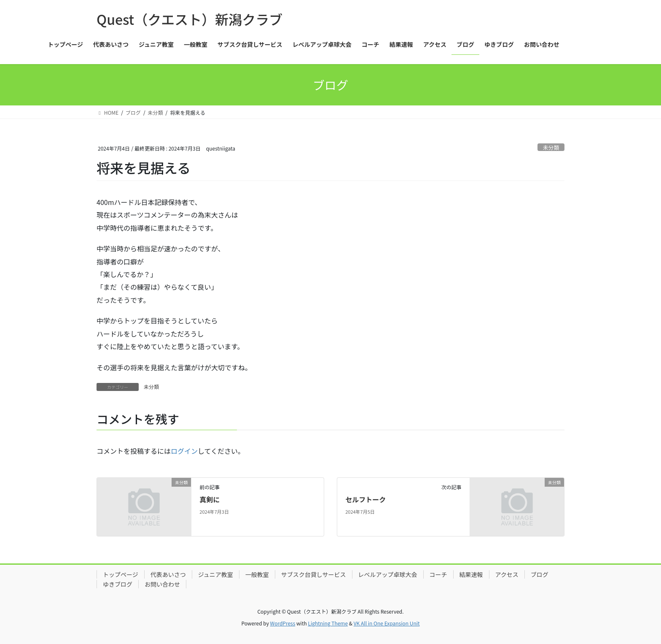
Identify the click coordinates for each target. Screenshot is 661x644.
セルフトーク (365, 499)
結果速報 (471, 574)
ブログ (540, 574)
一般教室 (257, 574)
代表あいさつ (168, 574)
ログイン (184, 451)
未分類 (551, 147)
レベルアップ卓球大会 (388, 574)
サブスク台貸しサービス (314, 574)
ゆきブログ (118, 584)
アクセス (507, 574)
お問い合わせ (162, 584)
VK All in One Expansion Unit (387, 623)
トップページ (121, 574)
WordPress (283, 623)
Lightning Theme (328, 623)
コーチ (438, 574)
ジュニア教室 (216, 574)
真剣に (210, 499)
